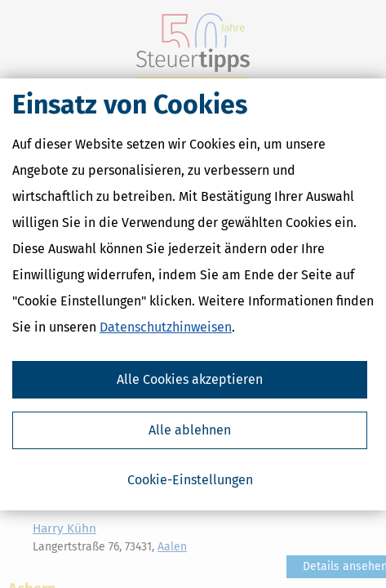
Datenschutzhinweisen (166, 327)
